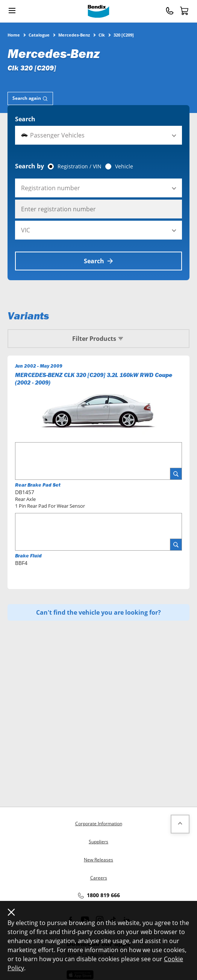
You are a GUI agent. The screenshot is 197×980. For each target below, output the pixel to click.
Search (25, 119)
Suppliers (98, 842)
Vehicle (124, 166)
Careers (99, 878)
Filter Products (99, 339)
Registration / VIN (80, 166)
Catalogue (39, 35)
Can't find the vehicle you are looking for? (98, 612)
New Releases (98, 860)
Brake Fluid (28, 556)
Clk (102, 35)
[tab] (30, 98)
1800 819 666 (98, 896)
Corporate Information (99, 824)
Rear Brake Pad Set (38, 485)
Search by (30, 166)
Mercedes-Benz (74, 35)
